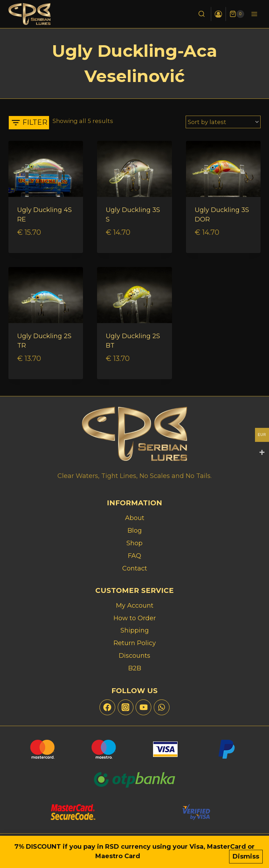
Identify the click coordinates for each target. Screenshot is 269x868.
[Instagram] (126, 707)
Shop (134, 543)
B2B (135, 669)
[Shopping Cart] (237, 14)
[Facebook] (107, 707)
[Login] (218, 14)
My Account (135, 606)
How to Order (135, 618)
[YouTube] (143, 707)
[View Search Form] (201, 14)
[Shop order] (223, 122)
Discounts (134, 656)
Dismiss (246, 856)
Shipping (135, 631)
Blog (135, 531)
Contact (135, 568)
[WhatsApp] (162, 707)
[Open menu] (254, 14)
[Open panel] (29, 123)
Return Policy (135, 643)
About (135, 518)
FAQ (134, 556)
